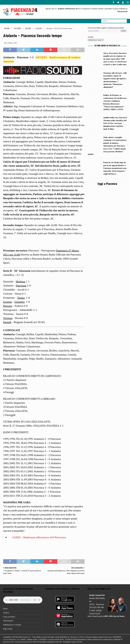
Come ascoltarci (9, 616)
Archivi (91, 37)
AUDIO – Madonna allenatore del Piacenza (39, 537)
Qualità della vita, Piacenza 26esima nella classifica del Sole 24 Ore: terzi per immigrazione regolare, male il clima (115, 123)
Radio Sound (8, 629)
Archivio (6, 612)
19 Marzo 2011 (12, 43)
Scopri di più (95, 613)
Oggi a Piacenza (107, 184)
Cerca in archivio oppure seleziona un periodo (106, 27)
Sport (28, 28)
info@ (99, 610)
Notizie (17, 28)
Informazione (8, 620)
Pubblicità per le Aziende (12, 624)
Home (5, 608)
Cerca (123, 31)
